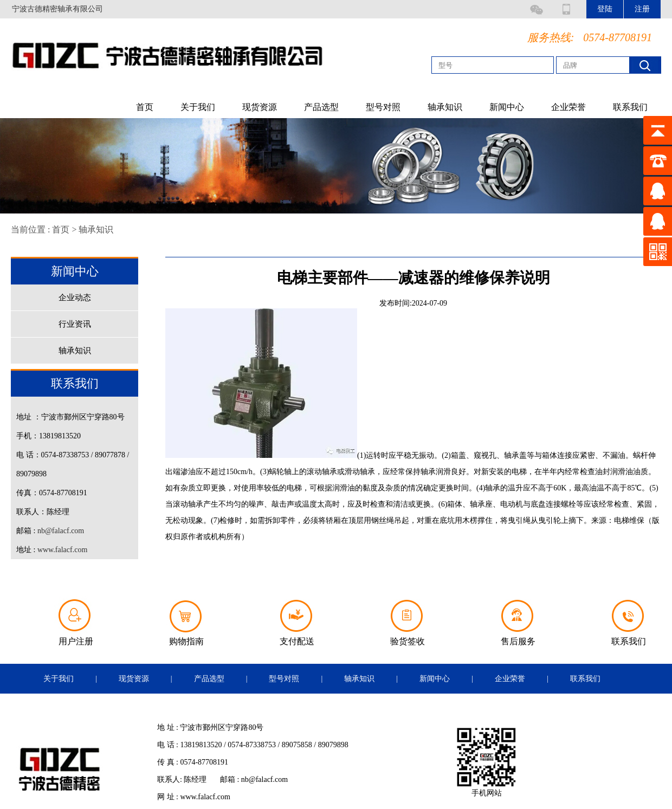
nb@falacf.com (61, 531)
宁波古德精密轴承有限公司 (57, 9)
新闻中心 (507, 107)
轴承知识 (445, 107)
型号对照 (383, 107)
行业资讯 (75, 324)
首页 (145, 107)
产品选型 (321, 107)
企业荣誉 (568, 107)
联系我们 (630, 107)
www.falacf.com (62, 550)
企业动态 (75, 297)
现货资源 (260, 107)
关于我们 (198, 107)
